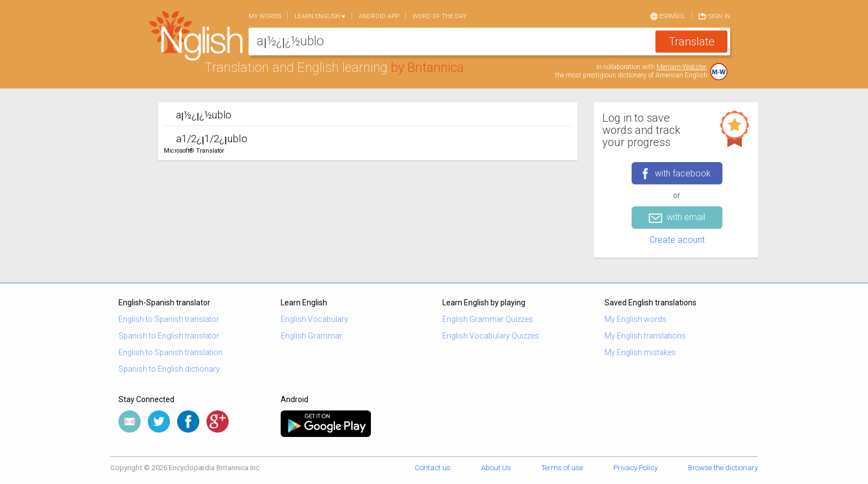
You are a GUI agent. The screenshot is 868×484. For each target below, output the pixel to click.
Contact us (433, 468)
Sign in (714, 15)
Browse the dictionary (723, 468)
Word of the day (440, 16)
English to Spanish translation (170, 352)
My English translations (645, 336)
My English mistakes (640, 352)
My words (265, 16)
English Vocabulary (314, 319)
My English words (635, 319)
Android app (379, 16)
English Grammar (311, 336)
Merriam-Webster (681, 67)
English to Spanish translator (169, 319)
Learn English (320, 16)
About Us (496, 468)
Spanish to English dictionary (169, 369)
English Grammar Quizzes (488, 319)
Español (668, 15)
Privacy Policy (635, 468)
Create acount (677, 240)
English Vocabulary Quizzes (491, 336)
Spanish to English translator (169, 336)
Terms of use (562, 468)
